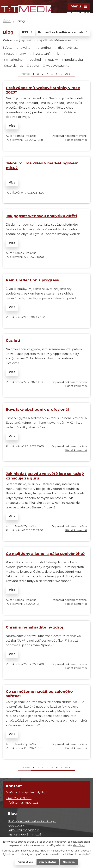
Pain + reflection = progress (32, 280)
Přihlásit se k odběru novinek (63, 32)
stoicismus (15, 66)
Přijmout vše (25, 862)
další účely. (79, 845)
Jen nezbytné (48, 862)
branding (44, 48)
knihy (61, 54)
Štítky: (7, 48)
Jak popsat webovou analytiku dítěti (41, 216)
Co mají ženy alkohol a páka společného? (45, 554)
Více (12, 126)
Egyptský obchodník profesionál (37, 409)
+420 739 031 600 (19, 798)
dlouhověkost (68, 48)
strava (34, 66)
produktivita (74, 60)
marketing (15, 60)
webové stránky (58, 66)
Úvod (7, 21)
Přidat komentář (76, 140)
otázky (53, 60)
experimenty (17, 54)
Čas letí (13, 340)
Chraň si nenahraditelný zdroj (34, 627)
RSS (28, 32)
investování (41, 54)
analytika (24, 48)
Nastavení (69, 862)
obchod (35, 60)
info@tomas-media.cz (22, 803)
